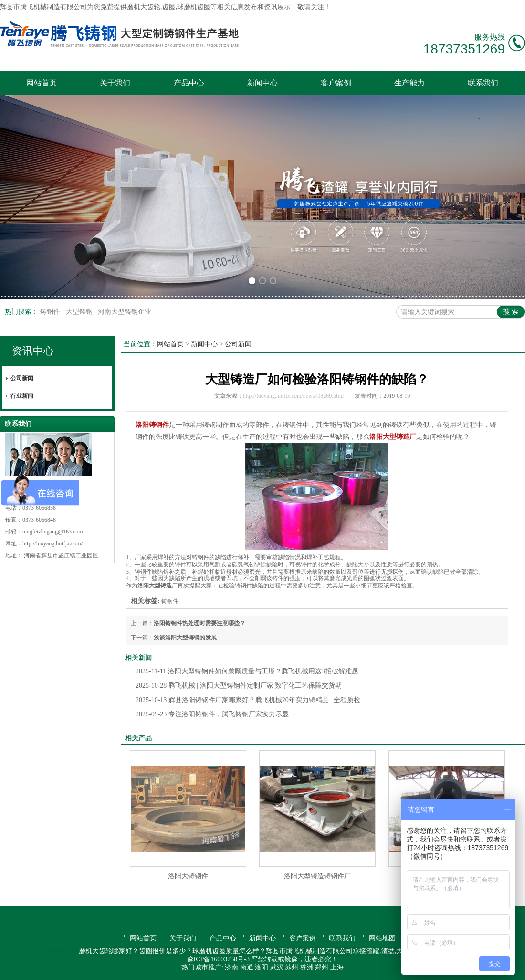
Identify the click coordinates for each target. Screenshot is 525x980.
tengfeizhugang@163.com (53, 532)
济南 (231, 967)
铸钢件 (51, 312)
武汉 (277, 967)
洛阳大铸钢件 (188, 876)
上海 (337, 967)
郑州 (322, 967)
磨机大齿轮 (144, 7)
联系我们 (483, 83)
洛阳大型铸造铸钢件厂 (317, 876)
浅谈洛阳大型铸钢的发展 (185, 638)
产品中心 (189, 83)
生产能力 (409, 83)
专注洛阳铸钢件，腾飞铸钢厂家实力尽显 (212, 714)
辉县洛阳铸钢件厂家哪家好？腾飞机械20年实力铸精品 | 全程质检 (248, 700)
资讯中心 (33, 351)
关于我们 (115, 83)
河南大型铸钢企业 (125, 312)
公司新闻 (22, 378)
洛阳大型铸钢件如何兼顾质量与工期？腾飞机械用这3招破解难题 (247, 671)
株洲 (307, 967)
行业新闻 (22, 396)
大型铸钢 (80, 312)
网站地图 (382, 938)
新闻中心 (262, 83)
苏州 (292, 967)
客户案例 (336, 83)
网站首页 (42, 83)
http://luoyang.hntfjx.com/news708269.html (294, 396)
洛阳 (262, 967)
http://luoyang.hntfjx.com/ (52, 543)
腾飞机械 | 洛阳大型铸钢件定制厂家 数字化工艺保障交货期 (239, 686)
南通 (247, 967)
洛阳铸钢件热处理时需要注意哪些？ (199, 623)
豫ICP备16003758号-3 (218, 959)
